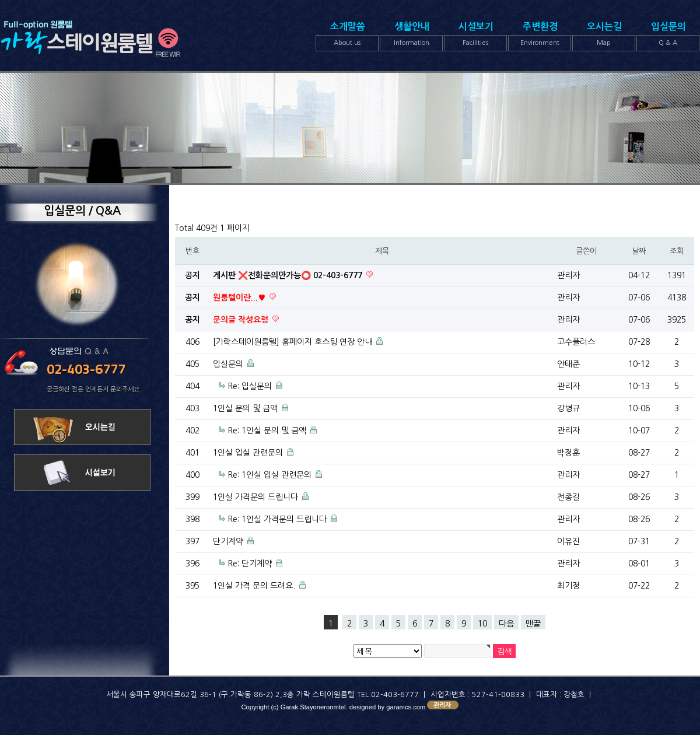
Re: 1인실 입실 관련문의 (269, 475)
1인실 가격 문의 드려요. (254, 586)
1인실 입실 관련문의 (248, 453)
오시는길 (604, 37)
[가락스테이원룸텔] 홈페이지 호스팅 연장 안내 (293, 342)
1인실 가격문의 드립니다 (256, 497)
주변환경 (540, 37)
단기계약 (228, 541)
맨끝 (533, 624)
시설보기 (475, 37)
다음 (506, 624)
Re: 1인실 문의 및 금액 (267, 430)
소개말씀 (347, 37)
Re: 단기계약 (250, 563)
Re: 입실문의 (250, 386)
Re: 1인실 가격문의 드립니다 (277, 519)
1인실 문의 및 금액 (245, 408)
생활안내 (411, 37)
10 (482, 624)
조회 (676, 251)
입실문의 (668, 37)
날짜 (638, 251)
